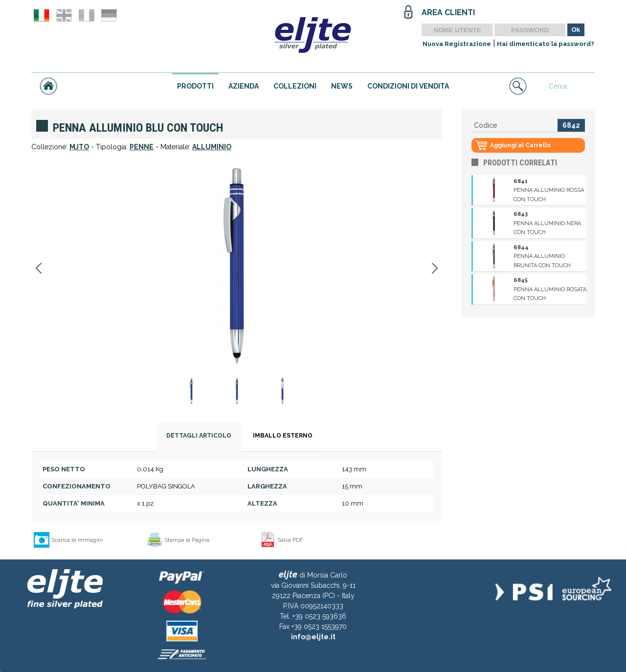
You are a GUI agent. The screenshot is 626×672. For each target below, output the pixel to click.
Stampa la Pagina (187, 540)
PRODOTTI (195, 86)
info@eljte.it (313, 637)
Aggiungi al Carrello (520, 145)
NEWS (342, 86)
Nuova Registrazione (457, 44)
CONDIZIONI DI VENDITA (408, 86)
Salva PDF (290, 540)
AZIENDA (244, 86)
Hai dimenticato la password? (546, 44)
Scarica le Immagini (77, 540)
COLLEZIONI (295, 86)
